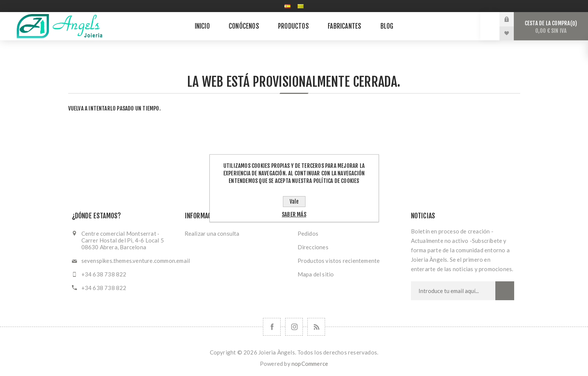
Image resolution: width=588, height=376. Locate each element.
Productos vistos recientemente (339, 261)
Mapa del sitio (316, 274)
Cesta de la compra (551, 27)
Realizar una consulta (212, 233)
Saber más (294, 214)
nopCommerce (310, 364)
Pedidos (308, 233)
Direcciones (313, 247)
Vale (294, 202)
